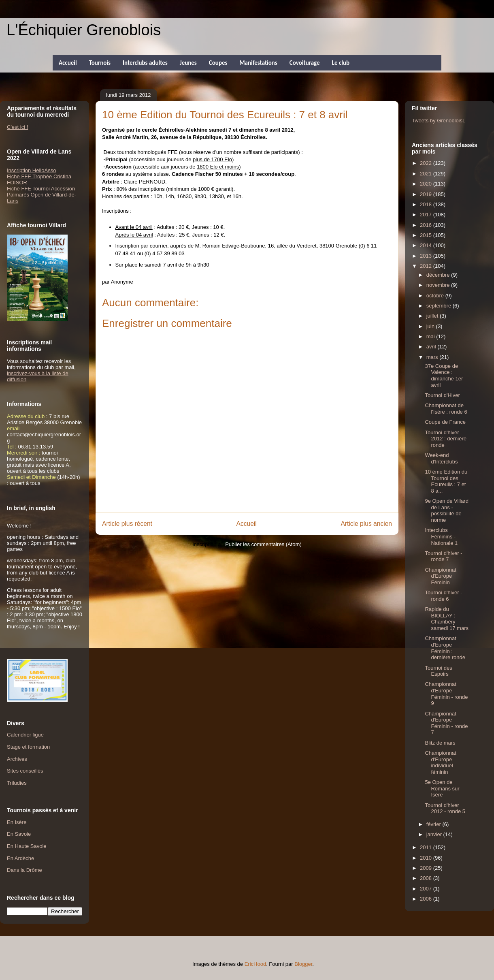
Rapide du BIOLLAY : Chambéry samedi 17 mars (446, 619)
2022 (427, 163)
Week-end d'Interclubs (441, 458)
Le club (341, 63)
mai (431, 336)
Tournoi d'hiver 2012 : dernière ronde (445, 439)
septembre (440, 306)
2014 (427, 245)
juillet (433, 316)
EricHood (255, 964)
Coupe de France (445, 422)
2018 (427, 204)
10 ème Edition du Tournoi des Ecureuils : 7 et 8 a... (446, 481)
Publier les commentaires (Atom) (263, 544)
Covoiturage (305, 63)
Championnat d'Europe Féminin (440, 576)
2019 (427, 194)
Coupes (218, 63)
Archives (17, 759)
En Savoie (19, 834)
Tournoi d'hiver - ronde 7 (443, 556)
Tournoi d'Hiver (442, 395)
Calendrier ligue (25, 735)
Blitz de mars (440, 743)
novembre (439, 285)
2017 (427, 215)
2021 (427, 174)
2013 (427, 256)
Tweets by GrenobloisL (439, 121)
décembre (439, 275)
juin (431, 326)
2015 (427, 235)
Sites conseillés (25, 771)
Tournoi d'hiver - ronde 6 (443, 596)
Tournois (100, 63)
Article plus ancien (366, 524)
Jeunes (188, 63)
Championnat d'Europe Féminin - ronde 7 (446, 723)
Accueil (68, 63)
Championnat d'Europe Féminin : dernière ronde (445, 648)
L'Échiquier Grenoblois (84, 30)
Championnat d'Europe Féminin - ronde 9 (446, 694)
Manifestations (258, 63)
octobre (436, 296)
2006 (427, 899)
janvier (435, 834)
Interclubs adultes (145, 63)
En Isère (17, 822)
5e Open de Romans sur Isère (442, 788)
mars (433, 357)
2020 (427, 184)
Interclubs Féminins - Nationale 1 (441, 536)
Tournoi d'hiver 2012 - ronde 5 (445, 808)
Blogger (303, 964)
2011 (427, 847)
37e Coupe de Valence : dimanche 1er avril (444, 376)
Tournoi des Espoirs (438, 671)
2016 (427, 225)
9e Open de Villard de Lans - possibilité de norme (446, 510)
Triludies (17, 783)
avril (432, 347)
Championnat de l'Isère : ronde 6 (446, 409)
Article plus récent (127, 524)
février (434, 824)
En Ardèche (20, 858)
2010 (427, 858)
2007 (427, 889)
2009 (427, 868)
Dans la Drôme (24, 870)
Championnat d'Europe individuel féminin (440, 762)
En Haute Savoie (27, 846)
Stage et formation (28, 747)
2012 (427, 266)
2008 (427, 878)
